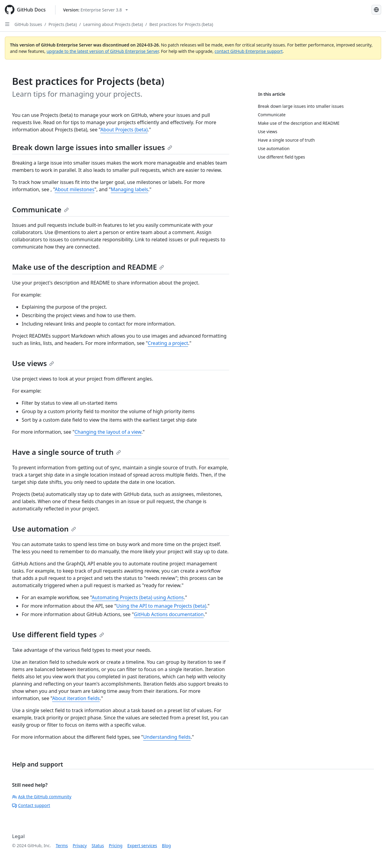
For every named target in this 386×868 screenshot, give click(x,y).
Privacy (80, 845)
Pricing (116, 845)
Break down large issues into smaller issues (92, 147)
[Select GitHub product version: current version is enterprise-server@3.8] (95, 10)
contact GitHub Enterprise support (249, 51)
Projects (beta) (63, 24)
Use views (33, 363)
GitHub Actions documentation (169, 614)
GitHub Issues (28, 24)
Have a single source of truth (66, 452)
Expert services (142, 845)
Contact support (31, 805)
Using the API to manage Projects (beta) (161, 606)
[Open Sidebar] (7, 24)
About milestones (74, 189)
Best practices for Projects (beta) (181, 24)
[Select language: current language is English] (376, 10)
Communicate (40, 209)
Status (98, 845)
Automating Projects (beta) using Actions (138, 597)
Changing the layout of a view (108, 432)
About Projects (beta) (124, 130)
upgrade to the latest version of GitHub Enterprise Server (103, 51)
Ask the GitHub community (42, 797)
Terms (62, 845)
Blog (166, 845)
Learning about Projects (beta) (113, 24)
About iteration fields (76, 698)
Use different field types (58, 634)
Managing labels (129, 189)
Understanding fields (167, 737)
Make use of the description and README (88, 267)
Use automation (44, 529)
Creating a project (168, 343)
